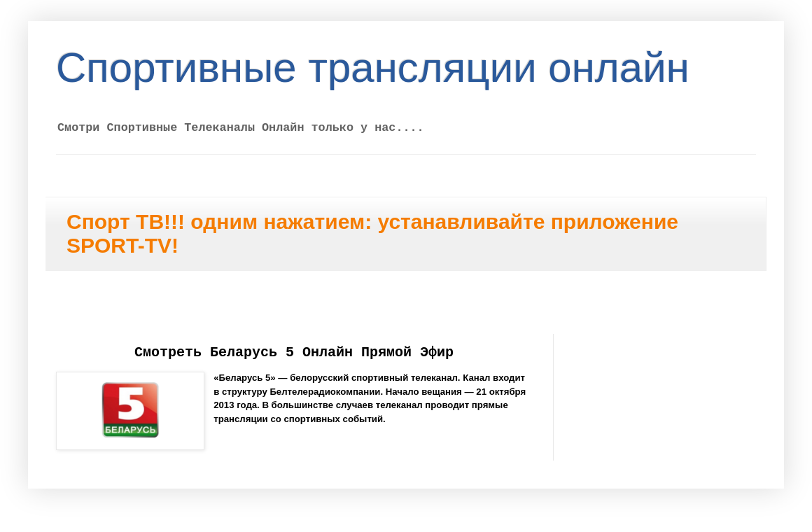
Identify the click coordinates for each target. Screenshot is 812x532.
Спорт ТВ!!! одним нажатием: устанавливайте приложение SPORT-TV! (372, 233)
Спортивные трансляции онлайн (373, 68)
